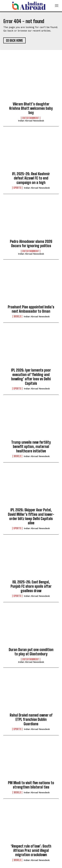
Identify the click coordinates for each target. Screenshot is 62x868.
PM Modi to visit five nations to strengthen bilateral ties (31, 785)
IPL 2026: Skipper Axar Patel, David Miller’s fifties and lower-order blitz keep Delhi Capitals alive (31, 516)
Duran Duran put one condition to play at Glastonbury (31, 652)
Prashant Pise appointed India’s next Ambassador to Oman (31, 309)
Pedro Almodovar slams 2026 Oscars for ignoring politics (31, 244)
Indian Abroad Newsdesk (31, 121)
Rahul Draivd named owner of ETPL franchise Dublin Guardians (31, 720)
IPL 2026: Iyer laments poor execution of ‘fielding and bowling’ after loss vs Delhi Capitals (31, 377)
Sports (17, 188)
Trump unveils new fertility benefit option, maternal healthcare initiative (31, 447)
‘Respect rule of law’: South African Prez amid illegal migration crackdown (31, 851)
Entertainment (31, 118)
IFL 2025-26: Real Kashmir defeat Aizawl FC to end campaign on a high (31, 178)
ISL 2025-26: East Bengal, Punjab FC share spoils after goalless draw (31, 586)
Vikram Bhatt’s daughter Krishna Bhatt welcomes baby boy (31, 108)
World (17, 316)
